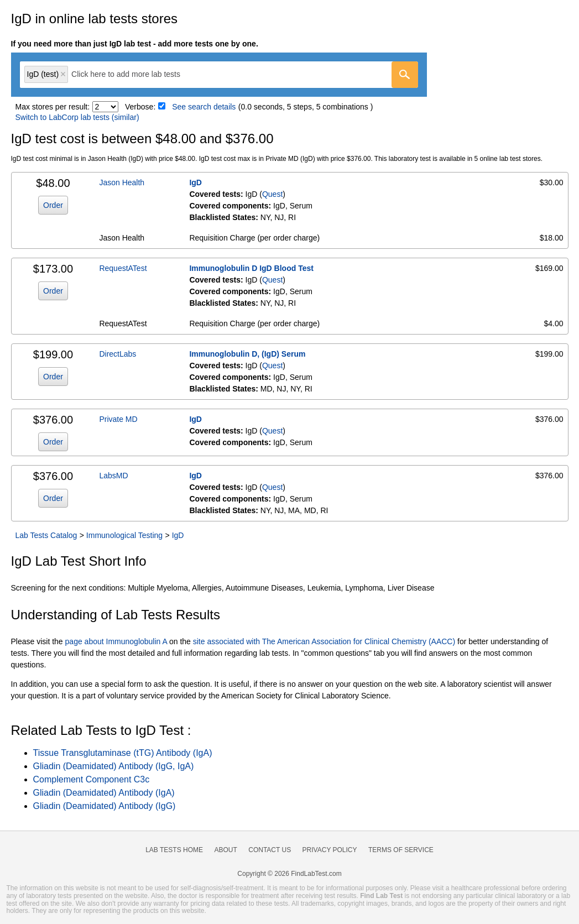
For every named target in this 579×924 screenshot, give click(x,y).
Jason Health (122, 182)
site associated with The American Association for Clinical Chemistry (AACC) (324, 641)
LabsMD (113, 476)
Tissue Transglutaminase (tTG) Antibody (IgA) (123, 753)
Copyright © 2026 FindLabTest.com (289, 874)
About (225, 850)
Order (53, 205)
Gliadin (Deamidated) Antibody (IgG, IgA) (114, 766)
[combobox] (219, 75)
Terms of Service (401, 850)
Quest (272, 194)
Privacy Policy (330, 850)
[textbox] (134, 74)
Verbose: (140, 107)
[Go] (405, 75)
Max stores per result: (53, 107)
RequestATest (123, 268)
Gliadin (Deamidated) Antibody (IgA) (104, 793)
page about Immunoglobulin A (116, 641)
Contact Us (270, 850)
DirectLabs (118, 354)
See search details (204, 107)
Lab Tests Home (174, 850)
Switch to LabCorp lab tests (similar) (77, 117)
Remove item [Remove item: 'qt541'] (63, 74)
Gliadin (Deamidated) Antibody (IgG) (105, 806)
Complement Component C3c (92, 779)
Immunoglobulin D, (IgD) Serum (247, 354)
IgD (195, 182)
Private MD (118, 419)
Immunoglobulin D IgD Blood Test (251, 268)
